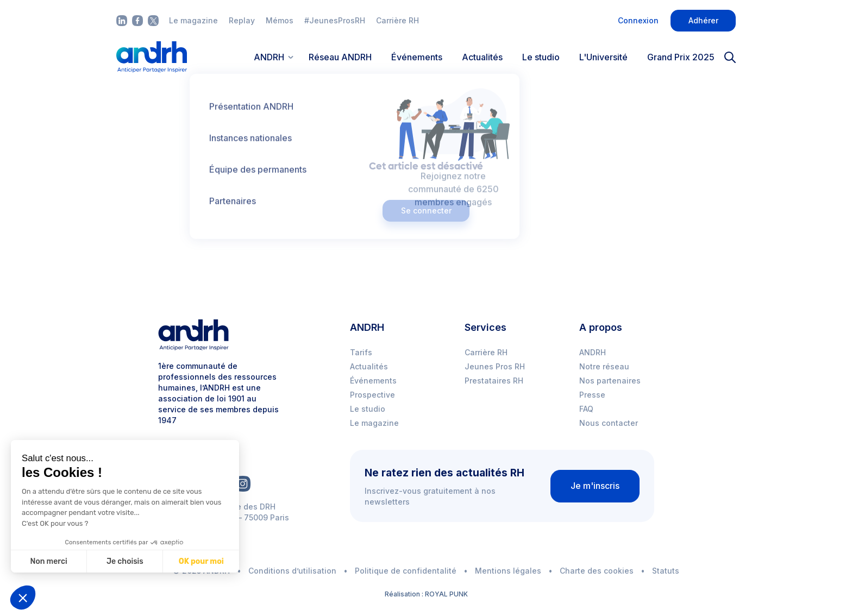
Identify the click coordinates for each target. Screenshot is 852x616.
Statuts (666, 571)
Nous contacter (609, 423)
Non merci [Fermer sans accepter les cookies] (48, 561)
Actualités (482, 57)
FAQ (586, 409)
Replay (242, 20)
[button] (23, 598)
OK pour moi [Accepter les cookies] (201, 561)
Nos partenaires (610, 381)
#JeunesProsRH (335, 20)
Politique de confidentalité (406, 571)
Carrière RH (397, 20)
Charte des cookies (597, 571)
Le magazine (193, 20)
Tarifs (361, 352)
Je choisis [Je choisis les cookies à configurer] (125, 561)
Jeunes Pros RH (495, 366)
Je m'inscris (595, 486)
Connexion (638, 20)
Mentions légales (508, 571)
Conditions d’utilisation (292, 571)
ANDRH (593, 352)
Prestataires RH (494, 381)
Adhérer (703, 20)
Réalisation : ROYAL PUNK (426, 594)
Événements (417, 57)
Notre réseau (604, 366)
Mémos (280, 20)
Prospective (372, 395)
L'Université (603, 57)
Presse (592, 395)
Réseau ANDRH (340, 57)
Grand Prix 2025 (681, 57)
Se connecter (426, 210)
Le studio (541, 57)
